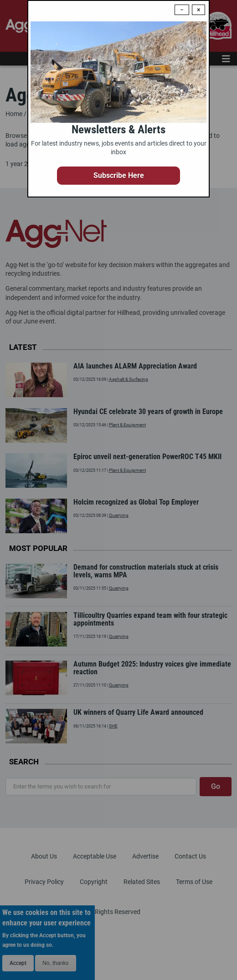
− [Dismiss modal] (182, 10)
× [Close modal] (198, 10)
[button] (118, 176)
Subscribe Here (119, 175)
